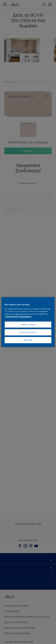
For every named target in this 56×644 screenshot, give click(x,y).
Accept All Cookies (28, 332)
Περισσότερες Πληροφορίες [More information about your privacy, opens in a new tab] (18, 316)
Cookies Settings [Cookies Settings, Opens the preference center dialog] (28, 324)
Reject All (28, 340)
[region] (28, 322)
